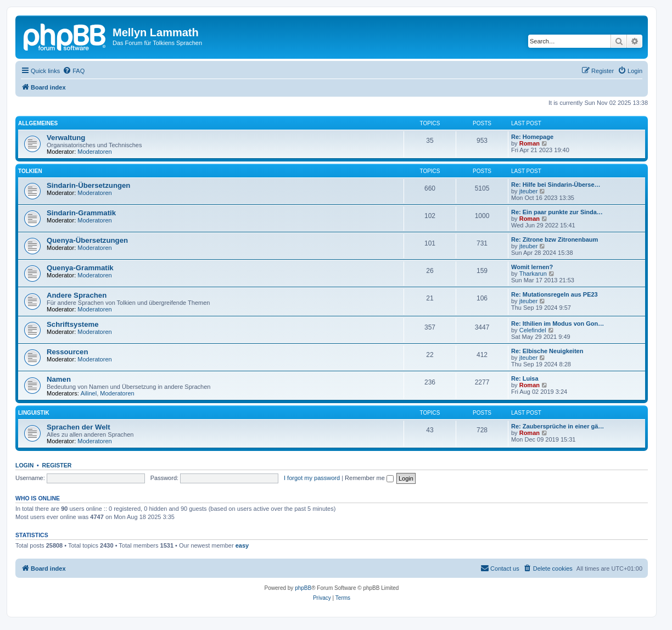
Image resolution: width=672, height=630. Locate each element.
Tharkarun (533, 274)
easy (242, 545)
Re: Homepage (532, 137)
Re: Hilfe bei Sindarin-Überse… (556, 185)
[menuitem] (74, 71)
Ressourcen (68, 352)
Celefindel (533, 330)
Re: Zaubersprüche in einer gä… (558, 426)
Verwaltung (66, 138)
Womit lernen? (532, 267)
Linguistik (34, 413)
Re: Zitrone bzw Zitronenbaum (555, 239)
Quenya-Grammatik (80, 268)
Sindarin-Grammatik (81, 213)
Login (24, 465)
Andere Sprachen (77, 295)
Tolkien (30, 171)
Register (57, 465)
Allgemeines (38, 123)
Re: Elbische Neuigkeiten (547, 351)
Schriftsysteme (73, 324)
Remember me (369, 478)
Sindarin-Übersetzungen (88, 185)
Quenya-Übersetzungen (87, 240)
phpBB (303, 588)
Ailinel (89, 393)
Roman (530, 143)
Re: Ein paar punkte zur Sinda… (557, 212)
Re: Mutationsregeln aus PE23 (555, 294)
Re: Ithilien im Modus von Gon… (558, 324)
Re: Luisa (525, 378)
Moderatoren (94, 152)
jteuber (529, 191)
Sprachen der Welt (79, 427)
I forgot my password (312, 478)
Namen (59, 379)
